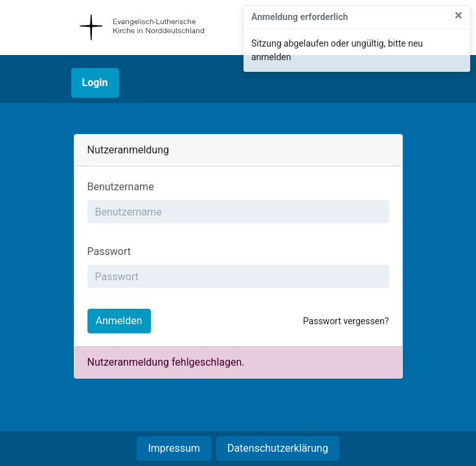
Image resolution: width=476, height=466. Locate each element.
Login (95, 83)
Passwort (109, 251)
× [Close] (459, 16)
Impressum (174, 448)
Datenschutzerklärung (278, 448)
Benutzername (121, 187)
